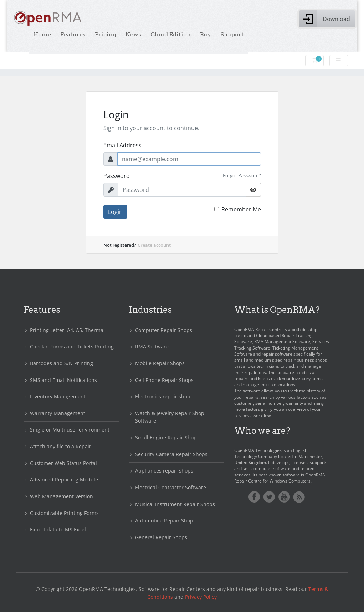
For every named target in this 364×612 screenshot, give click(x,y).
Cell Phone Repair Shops (164, 380)
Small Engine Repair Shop (166, 437)
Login (115, 212)
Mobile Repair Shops (160, 363)
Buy (206, 34)
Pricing (106, 34)
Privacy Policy (201, 597)
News (133, 34)
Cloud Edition (171, 34)
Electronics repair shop (163, 396)
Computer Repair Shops (164, 330)
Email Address (122, 145)
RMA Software (152, 346)
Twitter (269, 497)
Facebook (254, 497)
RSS (299, 497)
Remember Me (241, 209)
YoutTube (284, 497)
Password (117, 176)
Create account (154, 245)
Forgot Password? (242, 175)
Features (73, 34)
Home (42, 34)
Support (232, 34)
